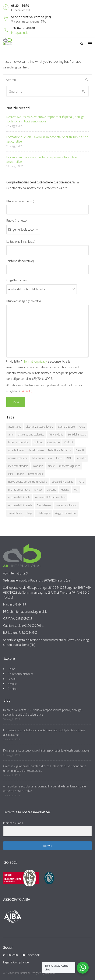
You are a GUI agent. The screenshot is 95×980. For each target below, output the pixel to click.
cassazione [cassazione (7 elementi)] (54, 442)
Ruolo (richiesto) (23, 225)
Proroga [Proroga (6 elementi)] (65, 490)
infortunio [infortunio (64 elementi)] (38, 466)
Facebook (33, 955)
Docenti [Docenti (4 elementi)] (80, 450)
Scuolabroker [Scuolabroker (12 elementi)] (44, 505)
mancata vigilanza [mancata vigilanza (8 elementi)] (70, 466)
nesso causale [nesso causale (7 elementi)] (36, 474)
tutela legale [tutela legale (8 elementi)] (44, 513)
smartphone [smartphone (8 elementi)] (15, 513)
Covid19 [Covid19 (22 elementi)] (68, 442)
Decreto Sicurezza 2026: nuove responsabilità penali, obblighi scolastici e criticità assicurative (46, 119)
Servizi (12, 679)
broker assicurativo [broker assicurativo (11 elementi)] (19, 442)
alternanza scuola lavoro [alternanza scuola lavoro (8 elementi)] (39, 427)
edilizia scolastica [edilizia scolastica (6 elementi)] (18, 458)
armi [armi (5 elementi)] (11, 435)
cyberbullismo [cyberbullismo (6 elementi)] (16, 450)
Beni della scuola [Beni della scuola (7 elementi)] (77, 435)
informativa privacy (34, 361)
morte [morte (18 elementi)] (20, 474)
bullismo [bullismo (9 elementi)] (38, 442)
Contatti (13, 689)
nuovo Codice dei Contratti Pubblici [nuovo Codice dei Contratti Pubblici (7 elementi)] (28, 482)
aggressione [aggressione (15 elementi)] (15, 427)
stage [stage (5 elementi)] (29, 513)
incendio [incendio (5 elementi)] (81, 458)
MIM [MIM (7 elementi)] (10, 474)
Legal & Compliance (16, 962)
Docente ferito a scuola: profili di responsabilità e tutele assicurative (46, 750)
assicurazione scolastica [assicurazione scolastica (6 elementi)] (31, 435)
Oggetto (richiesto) (42, 285)
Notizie (12, 684)
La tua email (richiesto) (47, 246)
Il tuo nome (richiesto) (47, 205)
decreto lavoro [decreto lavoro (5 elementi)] (36, 450)
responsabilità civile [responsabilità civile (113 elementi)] (19, 497)
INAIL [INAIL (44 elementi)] (69, 458)
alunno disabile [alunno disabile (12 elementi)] (66, 427)
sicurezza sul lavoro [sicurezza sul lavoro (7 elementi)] (66, 505)
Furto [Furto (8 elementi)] (59, 458)
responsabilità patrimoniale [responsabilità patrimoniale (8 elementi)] (50, 497)
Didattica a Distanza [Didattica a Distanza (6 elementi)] (60, 450)
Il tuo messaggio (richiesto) (47, 328)
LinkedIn (12, 955)
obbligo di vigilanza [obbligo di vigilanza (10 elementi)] (63, 482)
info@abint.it (20, 33)
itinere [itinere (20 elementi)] (51, 466)
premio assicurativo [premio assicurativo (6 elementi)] (19, 490)
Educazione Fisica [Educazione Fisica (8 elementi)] (42, 458)
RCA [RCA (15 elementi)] (76, 490)
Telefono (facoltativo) (47, 265)
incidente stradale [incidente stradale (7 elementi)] (18, 466)
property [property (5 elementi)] (52, 490)
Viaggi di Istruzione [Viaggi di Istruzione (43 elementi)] (65, 513)
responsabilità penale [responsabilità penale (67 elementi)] (20, 505)
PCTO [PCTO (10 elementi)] (81, 482)
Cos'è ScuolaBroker (20, 674)
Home (11, 669)
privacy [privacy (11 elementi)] (38, 490)
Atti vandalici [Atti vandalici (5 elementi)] (56, 435)
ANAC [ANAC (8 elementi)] (82, 427)
